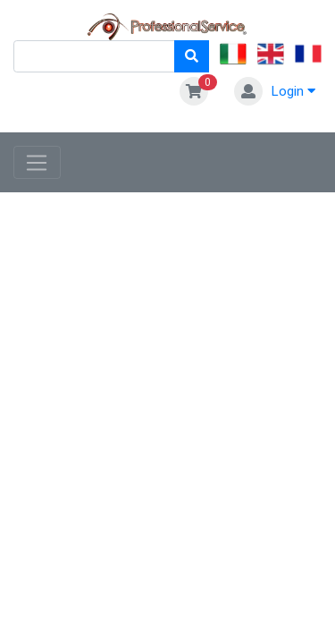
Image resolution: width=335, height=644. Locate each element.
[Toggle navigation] (37, 163)
